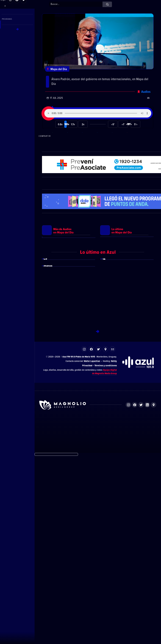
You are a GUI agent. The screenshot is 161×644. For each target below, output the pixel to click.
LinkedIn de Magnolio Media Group (147, 593)
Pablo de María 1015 (85, 545)
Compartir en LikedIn (119, 157)
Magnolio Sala (113, 612)
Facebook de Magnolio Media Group (135, 593)
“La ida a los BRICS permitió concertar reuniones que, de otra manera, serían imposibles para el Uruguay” (95, 84)
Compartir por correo (134, 157)
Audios (146, 112)
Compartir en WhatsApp (59, 157)
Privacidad (87, 553)
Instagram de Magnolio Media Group (128, 593)
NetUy (114, 549)
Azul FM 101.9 (69, 545)
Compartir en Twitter (104, 157)
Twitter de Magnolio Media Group (141, 593)
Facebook (91, 537)
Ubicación (105, 537)
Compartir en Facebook (89, 157)
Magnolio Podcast (128, 612)
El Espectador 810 (81, 612)
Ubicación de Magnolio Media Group (154, 593)
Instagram (84, 537)
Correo (112, 537)
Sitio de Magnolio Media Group (63, 593)
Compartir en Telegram (74, 157)
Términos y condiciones (106, 553)
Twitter (98, 537)
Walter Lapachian (92, 549)
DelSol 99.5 (67, 612)
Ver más (69, 322)
